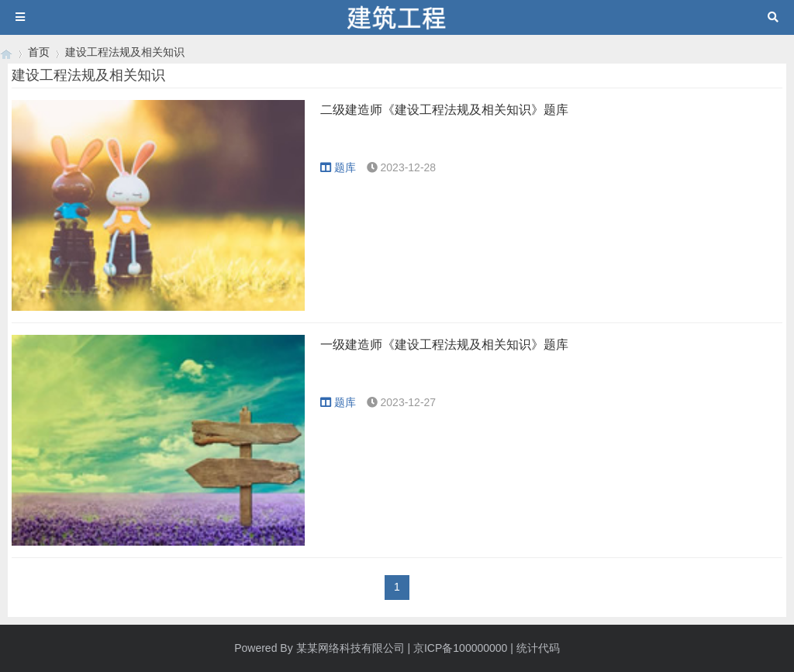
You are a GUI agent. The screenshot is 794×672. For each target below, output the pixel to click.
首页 (39, 52)
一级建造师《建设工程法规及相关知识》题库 (444, 345)
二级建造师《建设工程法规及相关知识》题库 (444, 110)
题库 (338, 167)
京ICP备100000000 (460, 648)
